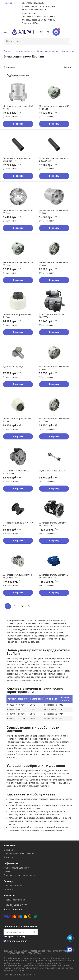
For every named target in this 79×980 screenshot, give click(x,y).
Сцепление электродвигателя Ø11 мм (17, 420)
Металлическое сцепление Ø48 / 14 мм (18, 108)
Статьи (7, 871)
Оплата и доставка (13, 886)
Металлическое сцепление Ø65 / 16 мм (54, 264)
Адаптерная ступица (13, 367)
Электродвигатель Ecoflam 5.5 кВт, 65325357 (18, 576)
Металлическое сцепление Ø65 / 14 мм (54, 212)
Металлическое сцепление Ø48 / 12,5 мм (54, 108)
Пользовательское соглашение (19, 854)
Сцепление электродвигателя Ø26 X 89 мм (53, 160)
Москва (8, 3)
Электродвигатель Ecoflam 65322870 (52, 316)
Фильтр (67, 67)
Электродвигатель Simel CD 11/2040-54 (16, 472)
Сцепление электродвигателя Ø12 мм (17, 316)
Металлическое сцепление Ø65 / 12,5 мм (54, 420)
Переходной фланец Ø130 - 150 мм (18, 524)
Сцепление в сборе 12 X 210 (52, 471)
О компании (9, 850)
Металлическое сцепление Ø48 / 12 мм (18, 264)
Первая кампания (17, 941)
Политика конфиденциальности (19, 875)
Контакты (8, 857)
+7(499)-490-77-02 (49, 32)
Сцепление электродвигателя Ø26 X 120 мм (17, 160)
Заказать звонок (13, 910)
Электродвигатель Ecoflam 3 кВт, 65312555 (53, 524)
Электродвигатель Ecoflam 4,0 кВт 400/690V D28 (54, 576)
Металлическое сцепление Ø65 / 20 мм (54, 368)
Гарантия (8, 889)
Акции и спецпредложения (16, 868)
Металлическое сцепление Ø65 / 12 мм (18, 212)
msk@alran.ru (41, 32)
